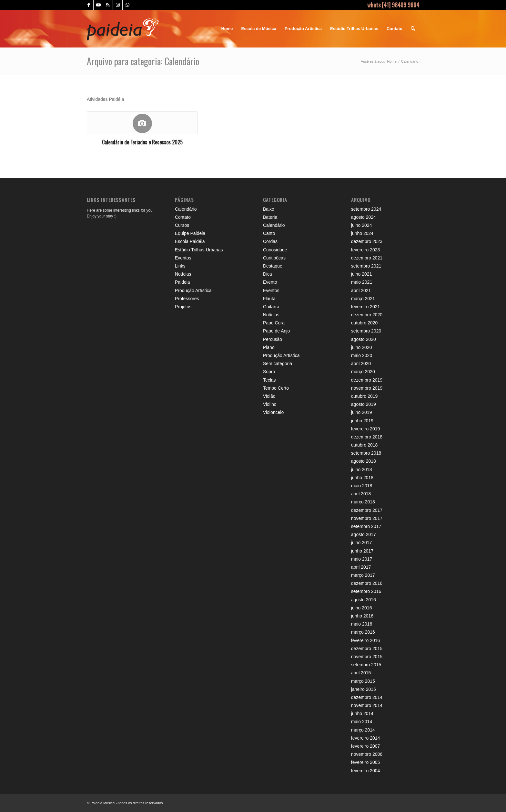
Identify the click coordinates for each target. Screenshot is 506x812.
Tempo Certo (276, 388)
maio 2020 (362, 355)
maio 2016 (362, 624)
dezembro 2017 (367, 510)
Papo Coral (274, 323)
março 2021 (363, 299)
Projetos (183, 307)
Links (180, 266)
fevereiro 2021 (366, 307)
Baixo (269, 209)
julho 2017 (362, 543)
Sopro (269, 372)
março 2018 (363, 502)
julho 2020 (362, 347)
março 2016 (363, 632)
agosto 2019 (364, 404)
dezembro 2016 (367, 583)
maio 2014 (362, 722)
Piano (269, 347)
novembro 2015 (367, 657)
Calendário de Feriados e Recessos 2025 (142, 142)
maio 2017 (362, 559)
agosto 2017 (364, 534)
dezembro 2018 (367, 437)
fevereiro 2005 (366, 762)
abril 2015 (361, 673)
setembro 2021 (366, 266)
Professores (187, 299)
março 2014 (363, 730)
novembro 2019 (367, 388)
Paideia (182, 282)
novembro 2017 (367, 518)
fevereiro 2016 (366, 640)
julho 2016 (362, 608)
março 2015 (363, 681)
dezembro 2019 (367, 380)
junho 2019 (362, 421)
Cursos (182, 225)
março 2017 (363, 575)
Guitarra (271, 307)
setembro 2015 (366, 665)
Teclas (269, 380)
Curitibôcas (274, 258)
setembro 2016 (366, 591)
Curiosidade (275, 250)
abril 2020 (361, 364)
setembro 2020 (366, 331)
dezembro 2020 (367, 315)
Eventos (183, 258)
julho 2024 (362, 225)
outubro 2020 (364, 323)
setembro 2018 (366, 453)
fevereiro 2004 (366, 771)
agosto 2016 (364, 600)
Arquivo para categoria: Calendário (143, 61)
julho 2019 (362, 412)
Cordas (270, 241)
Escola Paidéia (190, 241)
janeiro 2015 (364, 689)
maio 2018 (362, 486)
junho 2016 (362, 616)
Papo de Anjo (276, 331)
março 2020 (363, 372)
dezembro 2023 (367, 241)
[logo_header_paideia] (123, 29)
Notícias (183, 274)
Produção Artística (193, 290)
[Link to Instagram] (118, 5)
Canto (269, 233)
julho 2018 (362, 469)
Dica (268, 274)
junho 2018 (362, 478)
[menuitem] (227, 29)
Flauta (269, 299)
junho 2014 (362, 713)
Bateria (270, 217)
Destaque (273, 266)
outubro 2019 (364, 396)
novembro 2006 (367, 754)
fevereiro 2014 (366, 738)
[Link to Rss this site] (108, 5)
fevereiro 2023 (366, 250)
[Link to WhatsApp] (127, 5)
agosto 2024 (364, 217)
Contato (183, 217)
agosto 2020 (364, 339)
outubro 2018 (364, 445)
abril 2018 (361, 494)
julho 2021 (362, 274)
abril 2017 (361, 567)
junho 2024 (362, 233)
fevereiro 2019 (366, 429)
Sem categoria (278, 364)
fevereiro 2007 (366, 746)
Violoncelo (273, 412)
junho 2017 (362, 551)
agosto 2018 (364, 461)
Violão (269, 396)
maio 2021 (362, 282)
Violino (270, 404)
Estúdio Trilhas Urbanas (199, 250)
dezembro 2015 (367, 649)
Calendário (186, 209)
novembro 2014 (367, 705)
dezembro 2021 (367, 258)
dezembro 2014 (367, 697)
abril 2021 (361, 290)
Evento (270, 282)
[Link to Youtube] (98, 5)
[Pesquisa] (413, 29)
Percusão (273, 339)
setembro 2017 (366, 526)
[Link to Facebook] (89, 5)
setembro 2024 (366, 209)
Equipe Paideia (190, 233)
